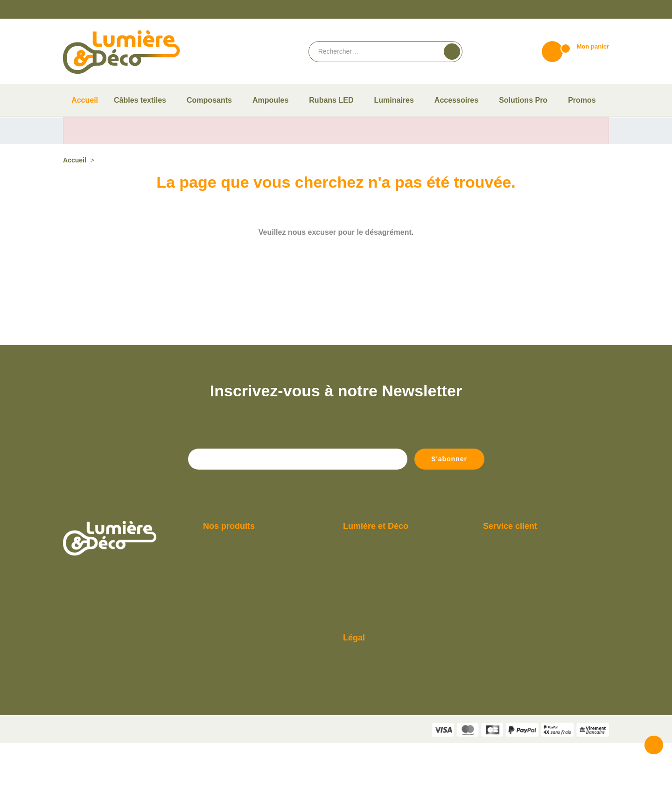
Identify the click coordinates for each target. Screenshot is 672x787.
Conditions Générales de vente (383, 691)
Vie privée (358, 781)
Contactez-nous (504, 606)
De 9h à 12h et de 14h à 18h (520, 593)
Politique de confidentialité (379, 718)
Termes (380, 781)
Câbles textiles (222, 579)
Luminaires (217, 633)
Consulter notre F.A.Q (371, 633)
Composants (219, 606)
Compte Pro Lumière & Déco (381, 620)
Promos (213, 660)
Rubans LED (218, 647)
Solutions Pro (220, 674)
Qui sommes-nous (367, 579)
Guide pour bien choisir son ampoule (391, 606)
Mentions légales (365, 704)
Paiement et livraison (371, 593)
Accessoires (218, 620)
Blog (349, 647)
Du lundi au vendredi (510, 579)
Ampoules (216, 593)
